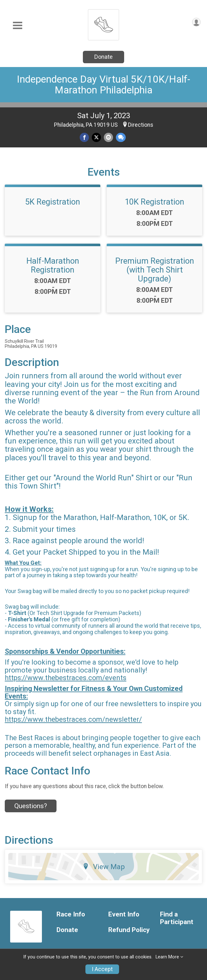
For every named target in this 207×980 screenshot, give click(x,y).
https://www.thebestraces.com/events (66, 678)
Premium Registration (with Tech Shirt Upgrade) (155, 270)
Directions (141, 125)
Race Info (71, 914)
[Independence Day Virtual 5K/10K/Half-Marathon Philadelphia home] (103, 23)
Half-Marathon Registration (53, 265)
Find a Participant (177, 918)
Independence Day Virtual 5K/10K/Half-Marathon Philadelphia (103, 85)
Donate (103, 57)
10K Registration (154, 202)
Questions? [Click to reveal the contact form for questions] (31, 806)
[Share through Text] (121, 137)
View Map (104, 867)
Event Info (124, 914)
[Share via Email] (108, 137)
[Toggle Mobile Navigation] (17, 26)
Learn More (167, 957)
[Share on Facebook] (84, 137)
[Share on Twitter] (96, 137)
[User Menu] (196, 22)
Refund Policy (129, 930)
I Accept (102, 969)
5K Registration (53, 202)
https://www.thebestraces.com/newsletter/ (73, 719)
